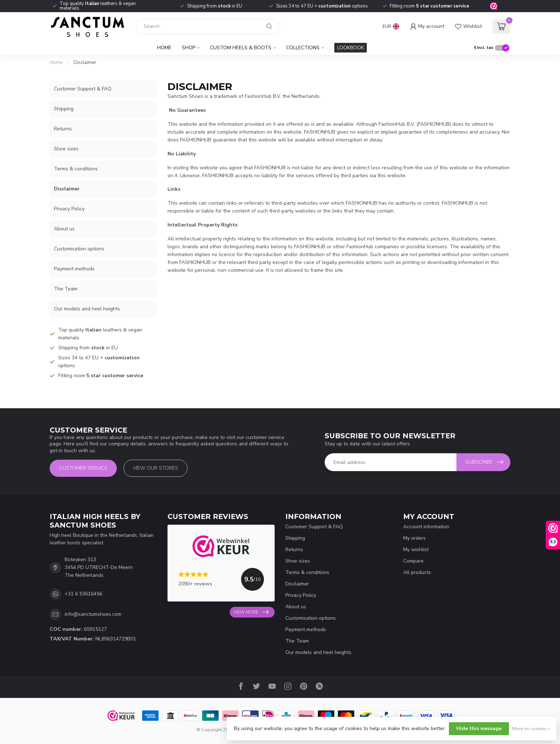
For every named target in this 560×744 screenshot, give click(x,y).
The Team (66, 289)
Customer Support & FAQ (83, 89)
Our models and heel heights (87, 309)
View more (251, 612)
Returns (63, 129)
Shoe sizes (66, 149)
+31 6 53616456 (83, 594)
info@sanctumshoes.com (93, 614)
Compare (413, 561)
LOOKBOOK (351, 48)
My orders (414, 538)
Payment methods (74, 269)
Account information (426, 527)
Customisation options (79, 249)
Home (164, 48)
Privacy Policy (69, 209)
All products (417, 572)
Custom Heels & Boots (241, 48)
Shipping (64, 109)
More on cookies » (531, 728)
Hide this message (479, 728)
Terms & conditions (76, 169)
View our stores (156, 468)
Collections (303, 48)
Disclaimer (85, 63)
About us (64, 229)
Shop (189, 48)
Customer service (83, 468)
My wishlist (416, 550)
